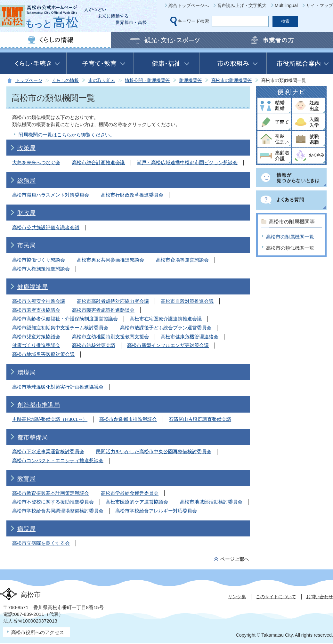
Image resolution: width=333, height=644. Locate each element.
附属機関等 (191, 80)
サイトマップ (320, 5)
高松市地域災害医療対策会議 (43, 354)
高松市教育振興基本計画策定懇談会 (51, 493)
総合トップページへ (189, 5)
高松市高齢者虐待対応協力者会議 (113, 301)
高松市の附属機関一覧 (290, 237)
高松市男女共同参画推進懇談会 (110, 260)
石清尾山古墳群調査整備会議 (200, 419)
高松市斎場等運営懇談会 (182, 260)
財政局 (26, 213)
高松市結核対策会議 (94, 345)
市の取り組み (102, 80)
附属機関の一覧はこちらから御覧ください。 (67, 135)
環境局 (26, 372)
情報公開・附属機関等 (147, 80)
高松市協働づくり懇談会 (39, 260)
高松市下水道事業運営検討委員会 (48, 451)
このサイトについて (276, 597)
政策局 (26, 148)
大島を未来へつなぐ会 (36, 162)
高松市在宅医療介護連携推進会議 (166, 319)
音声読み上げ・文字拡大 (242, 5)
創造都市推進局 (39, 405)
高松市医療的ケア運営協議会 (137, 502)
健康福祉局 (32, 287)
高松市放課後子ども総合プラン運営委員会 (166, 328)
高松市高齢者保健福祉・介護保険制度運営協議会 (65, 319)
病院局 (26, 529)
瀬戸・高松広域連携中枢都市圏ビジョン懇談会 (187, 162)
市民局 (26, 245)
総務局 (26, 181)
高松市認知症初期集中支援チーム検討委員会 (60, 328)
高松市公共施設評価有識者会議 (46, 227)
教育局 (26, 479)
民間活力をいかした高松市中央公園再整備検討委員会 (154, 451)
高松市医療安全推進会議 (39, 301)
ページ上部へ (235, 559)
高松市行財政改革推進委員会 (132, 195)
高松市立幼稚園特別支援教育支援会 (110, 337)
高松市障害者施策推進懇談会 (103, 310)
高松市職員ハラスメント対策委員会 (51, 195)
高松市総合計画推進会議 (98, 162)
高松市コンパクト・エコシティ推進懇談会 (58, 460)
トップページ (29, 80)
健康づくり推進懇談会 (36, 345)
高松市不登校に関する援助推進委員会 (53, 502)
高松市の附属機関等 (231, 80)
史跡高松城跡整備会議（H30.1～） (50, 419)
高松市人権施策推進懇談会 (41, 269)
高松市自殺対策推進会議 (187, 301)
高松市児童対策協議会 (36, 337)
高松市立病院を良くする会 (41, 543)
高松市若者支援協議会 (36, 310)
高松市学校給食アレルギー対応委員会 (156, 511)
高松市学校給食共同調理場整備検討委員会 (58, 511)
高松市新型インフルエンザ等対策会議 (168, 345)
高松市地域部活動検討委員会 (211, 502)
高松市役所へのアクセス (38, 632)
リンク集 (237, 597)
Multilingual (286, 5)
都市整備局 (32, 437)
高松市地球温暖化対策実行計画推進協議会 (58, 387)
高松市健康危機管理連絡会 (190, 337)
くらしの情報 (65, 80)
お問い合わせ (320, 597)
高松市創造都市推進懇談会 (128, 419)
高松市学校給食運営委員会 (130, 493)
